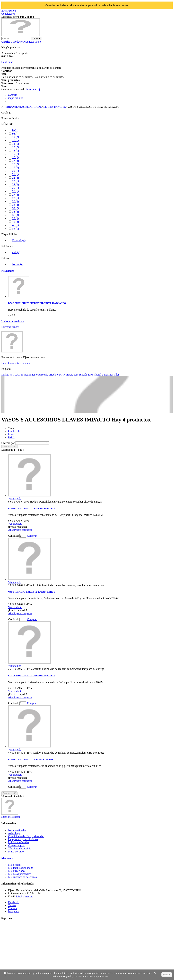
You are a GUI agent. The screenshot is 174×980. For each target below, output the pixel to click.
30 (16, 201)
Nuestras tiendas (10, 327)
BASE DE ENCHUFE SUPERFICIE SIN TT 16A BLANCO (37, 303)
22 (16, 178)
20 (16, 171)
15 (16, 154)
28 (16, 198)
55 (16, 229)
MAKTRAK (66, 375)
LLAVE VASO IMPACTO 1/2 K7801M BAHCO (31, 508)
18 (16, 164)
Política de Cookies (19, 842)
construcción (81, 375)
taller (116, 375)
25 (16, 188)
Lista (11, 434)
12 (16, 144)
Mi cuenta (7, 858)
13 (16, 147)
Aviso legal (14, 833)
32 (16, 205)
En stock (19, 240)
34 (16, 212)
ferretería (44, 375)
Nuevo (18, 264)
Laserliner (108, 375)
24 (16, 184)
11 (15, 140)
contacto (13, 95)
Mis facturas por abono (21, 868)
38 (16, 218)
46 (16, 225)
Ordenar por (8, 443)
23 (16, 181)
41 (16, 222)
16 (16, 157)
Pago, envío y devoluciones (23, 839)
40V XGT (15, 375)
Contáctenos (8, 14)
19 (16, 167)
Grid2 (11, 437)
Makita (6, 375)
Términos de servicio (20, 848)
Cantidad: (13, 536)
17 (16, 161)
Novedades (8, 271)
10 (16, 137)
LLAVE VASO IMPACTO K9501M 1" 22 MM (31, 759)
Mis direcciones (17, 871)
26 (16, 191)
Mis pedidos (15, 865)
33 (16, 208)
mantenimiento (30, 375)
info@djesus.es (24, 896)
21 (16, 174)
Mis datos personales (20, 874)
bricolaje (54, 375)
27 (16, 195)
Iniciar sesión (9, 11)
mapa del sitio (16, 98)
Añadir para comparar (20, 530)
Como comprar (16, 845)
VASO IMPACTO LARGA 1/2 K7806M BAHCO (32, 592)
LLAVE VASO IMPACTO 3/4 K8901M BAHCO (31, 676)
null (16, 252)
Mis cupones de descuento (22, 877)
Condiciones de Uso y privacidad (26, 836)
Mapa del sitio (16, 852)
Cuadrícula (14, 431)
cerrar (167, 975)
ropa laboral (95, 375)
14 (16, 151)
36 (16, 215)
